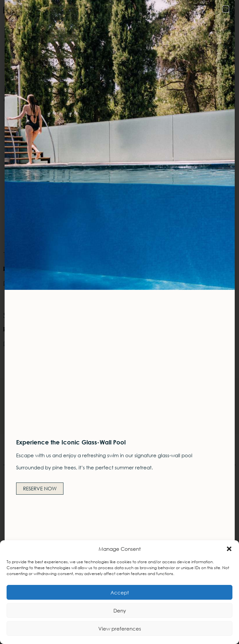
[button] (229, 549)
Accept (120, 592)
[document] (120, 322)
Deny (120, 611)
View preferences (120, 629)
